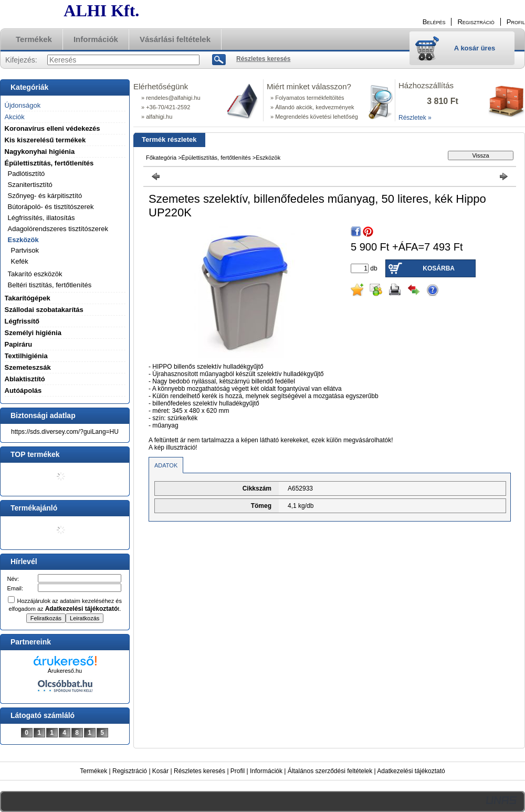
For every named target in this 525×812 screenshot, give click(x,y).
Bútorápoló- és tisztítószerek (51, 207)
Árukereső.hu (65, 671)
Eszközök (268, 158)
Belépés (434, 22)
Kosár (160, 771)
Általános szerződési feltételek (330, 771)
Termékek (93, 771)
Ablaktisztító (25, 379)
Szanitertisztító (30, 185)
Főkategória (161, 158)
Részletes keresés (199, 771)
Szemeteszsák (28, 367)
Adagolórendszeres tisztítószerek (58, 229)
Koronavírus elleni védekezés (52, 128)
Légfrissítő (22, 321)
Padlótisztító (27, 174)
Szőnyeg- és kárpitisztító (45, 196)
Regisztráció (130, 771)
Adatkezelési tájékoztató (411, 771)
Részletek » (415, 118)
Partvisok (25, 250)
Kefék (20, 261)
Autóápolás (23, 391)
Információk (266, 771)
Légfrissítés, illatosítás (41, 218)
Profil (238, 771)
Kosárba (439, 268)
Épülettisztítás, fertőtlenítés (216, 158)
